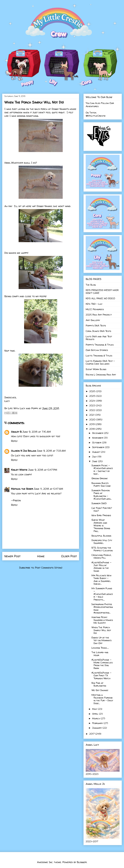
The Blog (91, 285)
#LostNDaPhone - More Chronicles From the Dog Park (102, 664)
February (98, 723)
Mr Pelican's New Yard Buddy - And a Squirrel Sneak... (101, 580)
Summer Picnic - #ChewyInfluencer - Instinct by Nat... (102, 470)
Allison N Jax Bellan (24, 451)
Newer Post (12, 556)
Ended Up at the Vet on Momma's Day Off (102, 640)
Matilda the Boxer (22, 489)
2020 (93, 419)
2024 (93, 401)
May (95, 709)
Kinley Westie (19, 470)
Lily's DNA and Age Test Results (99, 338)
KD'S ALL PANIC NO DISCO (100, 298)
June (95, 461)
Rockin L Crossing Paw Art (101, 375)
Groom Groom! (100, 478)
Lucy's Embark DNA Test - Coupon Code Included (100, 362)
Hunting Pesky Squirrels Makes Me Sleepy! (102, 620)
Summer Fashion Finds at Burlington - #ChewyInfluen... (102, 495)
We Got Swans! (100, 690)
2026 (93, 391)
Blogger (82, 862)
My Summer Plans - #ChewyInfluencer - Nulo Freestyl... (102, 594)
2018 (92, 429)
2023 (93, 405)
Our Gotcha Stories (97, 350)
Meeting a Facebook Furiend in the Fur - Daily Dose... (102, 699)
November (98, 438)
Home (41, 556)
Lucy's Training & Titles (99, 356)
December (98, 433)
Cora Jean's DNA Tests (98, 331)
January (97, 728)
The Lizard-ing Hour (100, 654)
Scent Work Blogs (96, 369)
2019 (92, 424)
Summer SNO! (99, 503)
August (96, 452)
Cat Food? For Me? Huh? (102, 509)
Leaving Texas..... (100, 648)
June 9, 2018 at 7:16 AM (37, 432)
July (95, 457)
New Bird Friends (101, 515)
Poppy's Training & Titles (100, 345)
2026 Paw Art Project (99, 315)
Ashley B (16, 432)
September (99, 447)
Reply (14, 441)
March (96, 718)
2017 (92, 734)
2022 (93, 410)
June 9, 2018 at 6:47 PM (43, 470)
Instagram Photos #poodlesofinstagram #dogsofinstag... (102, 608)
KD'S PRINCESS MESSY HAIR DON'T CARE (102, 291)
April (96, 714)
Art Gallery (93, 320)
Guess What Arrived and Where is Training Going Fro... (101, 525)
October (97, 442)
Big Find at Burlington (99, 684)
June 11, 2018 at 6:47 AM (48, 489)
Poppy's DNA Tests (96, 325)
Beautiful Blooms (101, 536)
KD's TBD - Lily (94, 304)
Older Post (69, 556)
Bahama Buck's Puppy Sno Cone (101, 484)
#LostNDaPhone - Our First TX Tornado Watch (101, 675)
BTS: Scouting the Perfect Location (102, 549)
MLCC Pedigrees (95, 309)
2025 (93, 396)
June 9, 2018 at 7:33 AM (51, 451)
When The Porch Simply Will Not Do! (101, 630)
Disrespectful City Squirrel (102, 542)
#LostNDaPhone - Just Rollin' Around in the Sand (101, 567)
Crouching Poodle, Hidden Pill (101, 556)
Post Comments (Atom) (49, 568)
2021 (92, 415)
